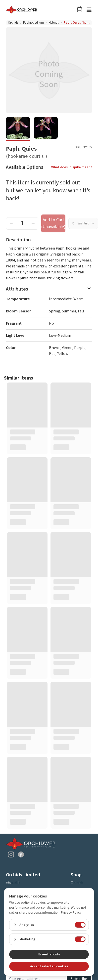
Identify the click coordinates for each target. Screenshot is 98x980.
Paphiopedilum (33, 23)
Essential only (49, 954)
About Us (13, 883)
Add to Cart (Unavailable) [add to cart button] (53, 223)
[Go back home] (43, 10)
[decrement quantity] (11, 223)
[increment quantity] (33, 223)
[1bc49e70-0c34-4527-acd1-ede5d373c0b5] (18, 129)
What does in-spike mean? (72, 167)
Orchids (13, 23)
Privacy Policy (71, 913)
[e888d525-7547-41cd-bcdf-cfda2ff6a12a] (46, 129)
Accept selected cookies (49, 966)
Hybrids (54, 23)
